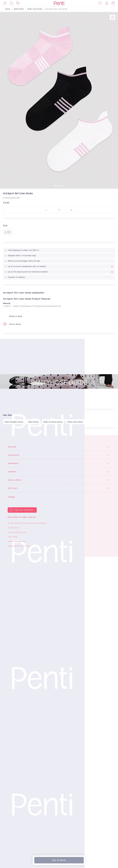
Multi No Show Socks (53, 422)
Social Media (14, 480)
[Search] (11, 3)
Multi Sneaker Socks (14, 422)
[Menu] (5, 3)
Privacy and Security (17, 532)
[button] (56, 186)
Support (12, 472)
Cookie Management (17, 541)
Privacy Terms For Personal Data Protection (27, 523)
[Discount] (18, 3)
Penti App (12, 488)
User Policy (13, 537)
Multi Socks (19, 9)
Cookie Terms (14, 528)
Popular (12, 447)
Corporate (13, 463)
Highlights (13, 455)
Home (8, 9)
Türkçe (11, 497)
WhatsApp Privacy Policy (19, 546)
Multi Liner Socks (35, 9)
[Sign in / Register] (107, 3)
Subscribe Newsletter (24, 510)
